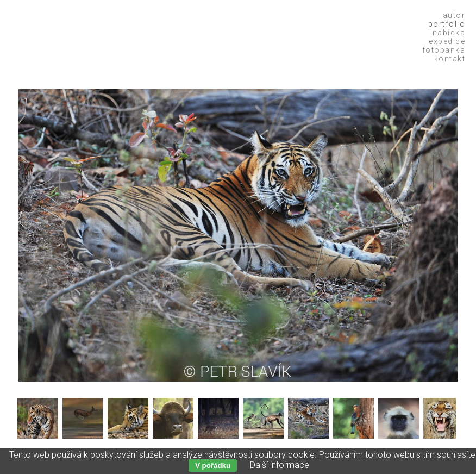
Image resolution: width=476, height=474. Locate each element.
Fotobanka (444, 50)
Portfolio (447, 24)
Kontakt (450, 59)
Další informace (280, 465)
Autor (454, 15)
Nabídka (449, 33)
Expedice (447, 41)
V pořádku (213, 466)
